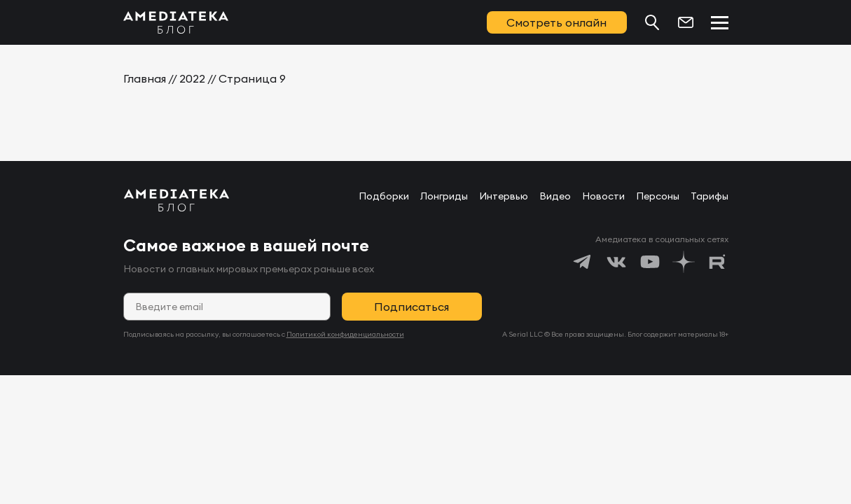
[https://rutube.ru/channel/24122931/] (717, 262)
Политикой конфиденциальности (345, 334)
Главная (145, 78)
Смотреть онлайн (556, 22)
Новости (603, 196)
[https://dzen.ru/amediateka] (684, 262)
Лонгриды (444, 196)
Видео (555, 196)
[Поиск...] (652, 22)
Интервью (504, 196)
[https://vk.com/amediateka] (616, 262)
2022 (192, 78)
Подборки (384, 196)
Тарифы (710, 196)
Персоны (658, 196)
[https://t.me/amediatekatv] (583, 262)
